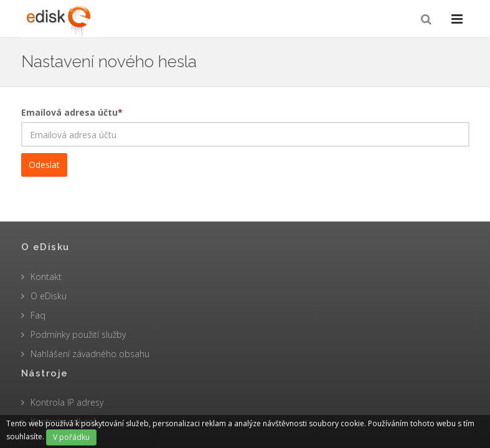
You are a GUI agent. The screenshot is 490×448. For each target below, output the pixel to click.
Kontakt (46, 277)
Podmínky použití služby (78, 334)
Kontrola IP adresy (67, 402)
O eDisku (49, 296)
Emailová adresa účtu (72, 112)
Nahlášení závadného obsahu (90, 354)
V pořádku (71, 437)
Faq (38, 315)
